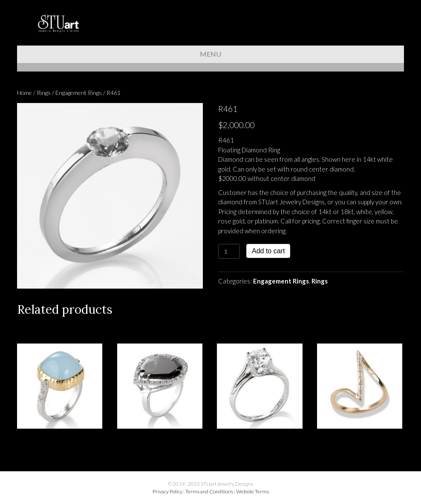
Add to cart (268, 251)
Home (25, 93)
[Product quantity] (229, 251)
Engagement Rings (79, 93)
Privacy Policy (167, 491)
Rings (44, 93)
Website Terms (252, 491)
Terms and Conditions (209, 491)
